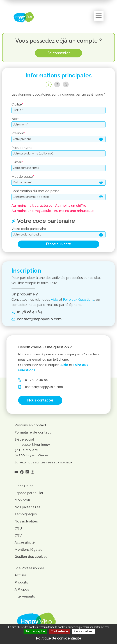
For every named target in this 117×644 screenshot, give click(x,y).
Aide (54, 299)
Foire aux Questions (79, 299)
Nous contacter (40, 400)
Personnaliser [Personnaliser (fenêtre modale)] (83, 631)
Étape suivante (58, 244)
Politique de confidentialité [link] (59, 638)
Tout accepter (35, 631)
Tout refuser (60, 631)
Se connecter (59, 53)
